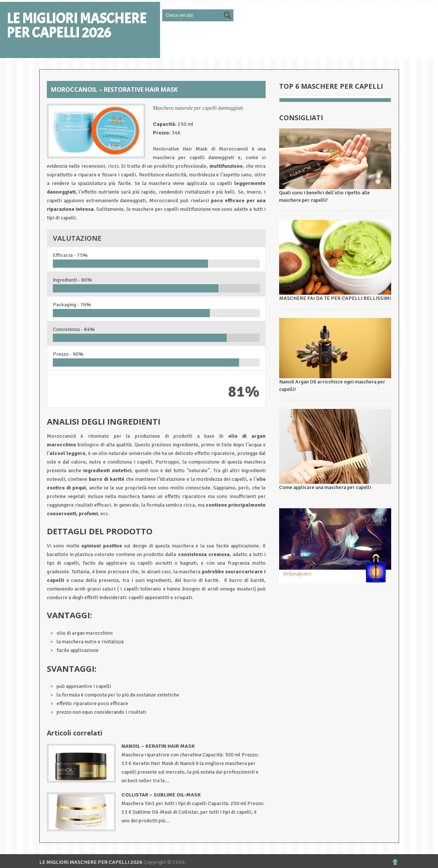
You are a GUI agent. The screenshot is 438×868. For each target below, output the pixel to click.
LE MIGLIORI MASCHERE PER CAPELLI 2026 (77, 26)
